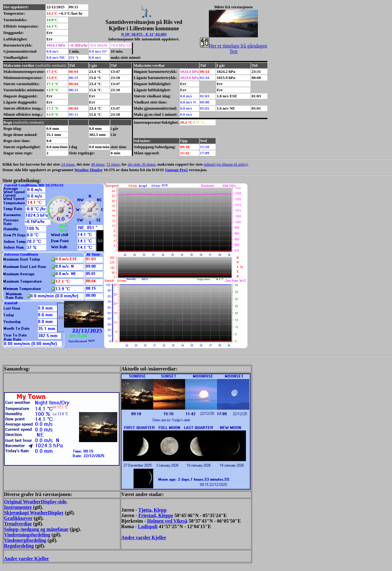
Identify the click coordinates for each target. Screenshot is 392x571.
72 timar (113, 164)
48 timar (98, 164)
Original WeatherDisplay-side (35, 502)
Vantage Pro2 (176, 170)
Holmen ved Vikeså (167, 521)
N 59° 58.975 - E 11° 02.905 (144, 34)
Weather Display (89, 170)
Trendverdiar (18, 524)
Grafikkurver (18, 518)
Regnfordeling (19, 546)
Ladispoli (148, 526)
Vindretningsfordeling (27, 535)
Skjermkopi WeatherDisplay (34, 513)
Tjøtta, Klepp (152, 510)
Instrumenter (19, 507)
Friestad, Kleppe (156, 515)
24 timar (68, 164)
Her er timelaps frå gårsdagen (234, 46)
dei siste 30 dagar (142, 164)
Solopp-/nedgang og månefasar (36, 529)
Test (233, 51)
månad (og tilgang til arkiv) (226, 164)
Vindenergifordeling (25, 540)
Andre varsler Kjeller (144, 537)
